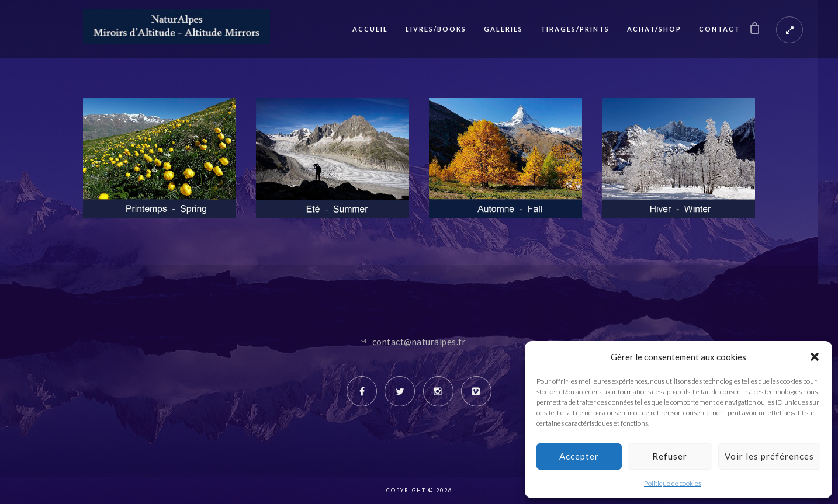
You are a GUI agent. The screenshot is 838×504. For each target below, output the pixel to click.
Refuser (670, 456)
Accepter (579, 456)
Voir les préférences (769, 456)
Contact (720, 29)
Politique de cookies (673, 483)
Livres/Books (436, 29)
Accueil (370, 29)
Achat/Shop (654, 29)
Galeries (503, 29)
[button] (815, 357)
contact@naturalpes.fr (419, 342)
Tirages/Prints (575, 29)
